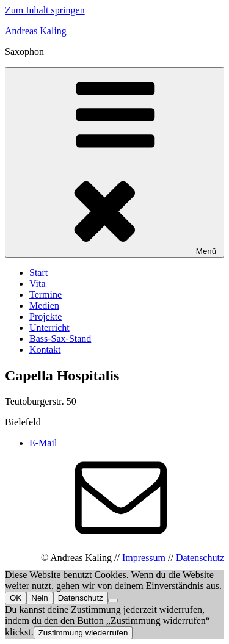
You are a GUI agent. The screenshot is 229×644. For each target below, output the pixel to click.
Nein (39, 598)
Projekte (45, 317)
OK (16, 598)
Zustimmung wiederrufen (83, 633)
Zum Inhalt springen (45, 10)
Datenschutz (200, 558)
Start (38, 273)
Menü (114, 162)
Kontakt (45, 349)
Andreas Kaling (36, 31)
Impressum (144, 558)
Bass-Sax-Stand (60, 338)
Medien (44, 306)
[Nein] (113, 601)
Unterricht (49, 327)
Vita (38, 284)
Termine (45, 295)
